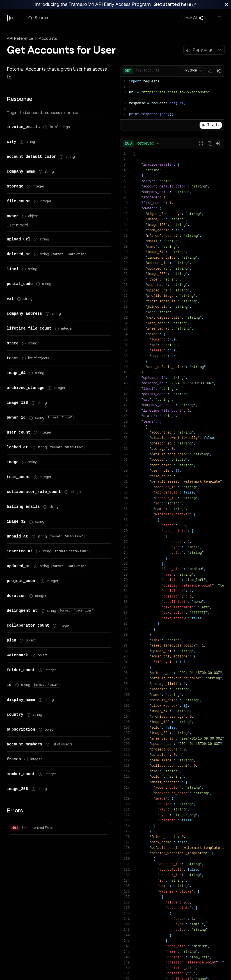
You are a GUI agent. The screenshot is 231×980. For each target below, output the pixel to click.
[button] (59, 833)
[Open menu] (219, 9)
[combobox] (143, 135)
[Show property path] (45, 118)
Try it (211, 116)
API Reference (20, 29)
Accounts (48, 29)
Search (38, 9)
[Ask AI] (218, 62)
